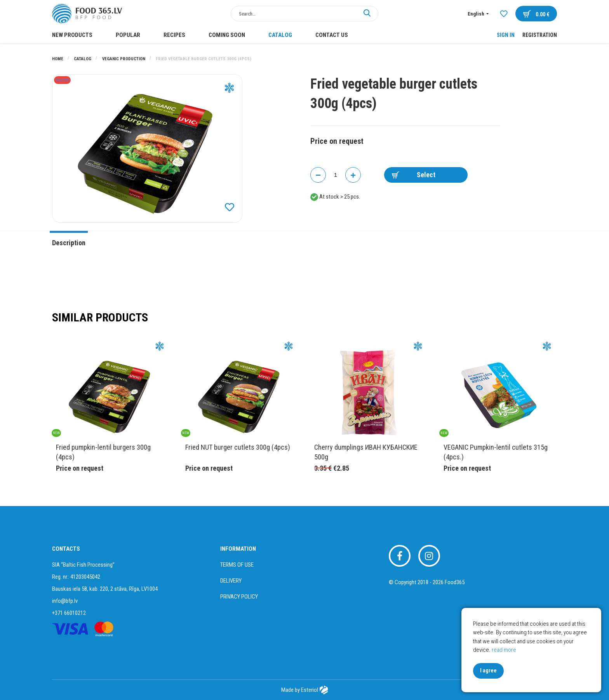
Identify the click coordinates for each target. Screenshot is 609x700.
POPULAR (128, 35)
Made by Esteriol (304, 690)
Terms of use (237, 565)
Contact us (332, 35)
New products (72, 35)
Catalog (280, 35)
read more (504, 650)
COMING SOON (227, 35)
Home (58, 59)
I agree (488, 670)
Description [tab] (69, 243)
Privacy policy (239, 597)
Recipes (174, 35)
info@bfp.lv (65, 601)
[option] (147, 148)
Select (414, 175)
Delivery (231, 581)
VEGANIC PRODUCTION (124, 59)
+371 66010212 (69, 613)
